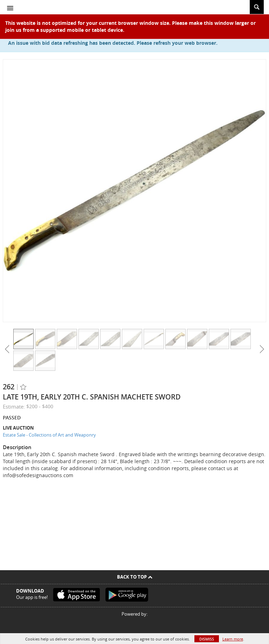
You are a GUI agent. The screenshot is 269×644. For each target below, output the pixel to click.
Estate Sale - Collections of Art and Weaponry (49, 435)
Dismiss (207, 639)
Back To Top (135, 577)
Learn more (233, 639)
